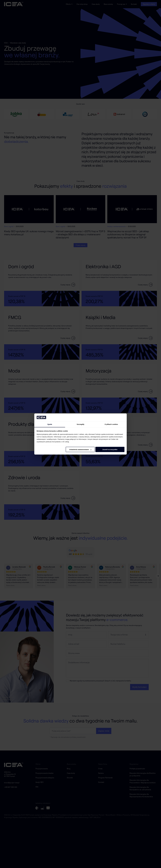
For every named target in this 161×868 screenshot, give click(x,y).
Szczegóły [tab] (80, 424)
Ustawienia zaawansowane (80, 449)
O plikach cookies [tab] (111, 424)
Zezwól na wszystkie (110, 449)
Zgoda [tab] (50, 424)
